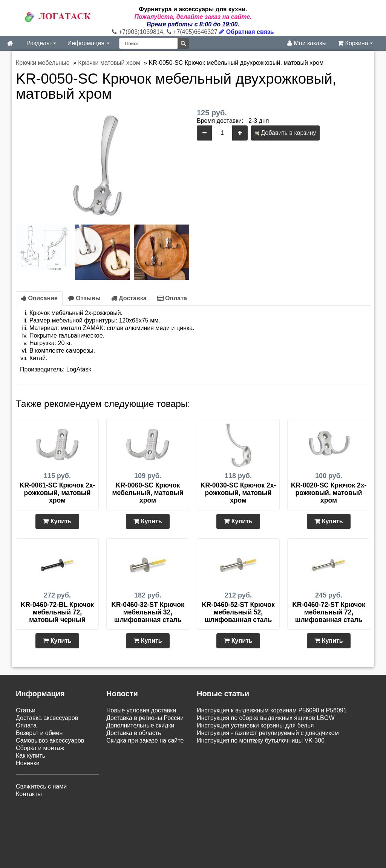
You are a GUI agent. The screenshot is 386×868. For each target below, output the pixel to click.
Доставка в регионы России (145, 718)
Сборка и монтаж (40, 748)
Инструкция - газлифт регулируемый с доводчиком (268, 733)
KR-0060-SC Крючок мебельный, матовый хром (148, 493)
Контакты (29, 794)
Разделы (41, 43)
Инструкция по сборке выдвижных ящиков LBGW (266, 718)
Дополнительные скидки (140, 725)
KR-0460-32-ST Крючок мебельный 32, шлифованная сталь (148, 612)
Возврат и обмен (39, 733)
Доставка (129, 298)
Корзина (355, 43)
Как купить (31, 756)
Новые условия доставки (141, 710)
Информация (89, 43)
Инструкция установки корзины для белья (255, 725)
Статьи (26, 710)
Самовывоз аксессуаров (50, 740)
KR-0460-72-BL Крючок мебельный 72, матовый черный (57, 612)
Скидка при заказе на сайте (145, 740)
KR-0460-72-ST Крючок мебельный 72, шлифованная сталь (329, 612)
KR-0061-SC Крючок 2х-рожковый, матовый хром (57, 493)
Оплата (172, 298)
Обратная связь (246, 32)
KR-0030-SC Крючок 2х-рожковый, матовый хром (238, 493)
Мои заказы (307, 43)
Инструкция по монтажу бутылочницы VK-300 (261, 740)
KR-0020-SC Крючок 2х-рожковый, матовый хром (329, 493)
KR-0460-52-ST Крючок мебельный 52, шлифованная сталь (238, 612)
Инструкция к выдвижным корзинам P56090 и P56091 (272, 710)
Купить (57, 521)
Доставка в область (134, 733)
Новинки (28, 763)
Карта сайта (191, 821)
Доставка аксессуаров (47, 718)
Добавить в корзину (285, 133)
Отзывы (84, 298)
